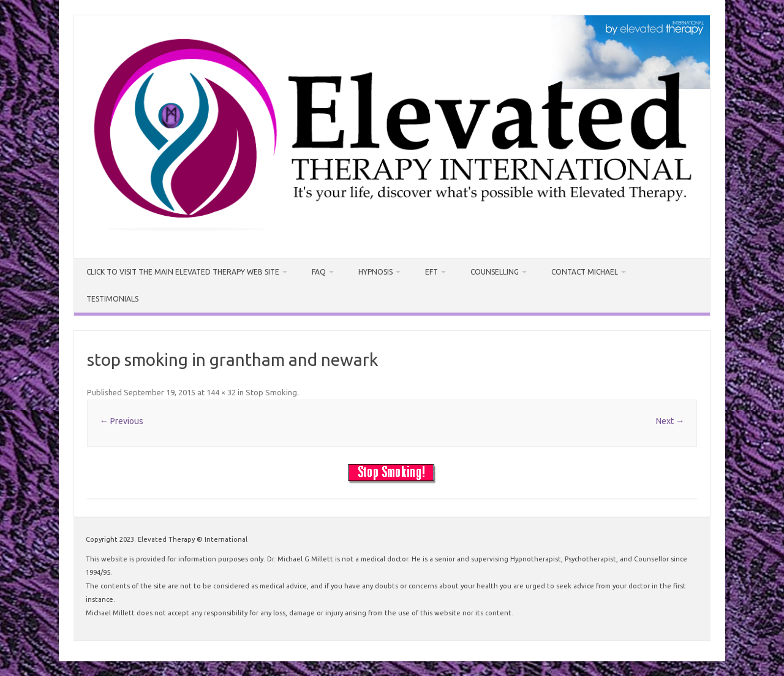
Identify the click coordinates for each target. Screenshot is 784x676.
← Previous (122, 421)
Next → (670, 421)
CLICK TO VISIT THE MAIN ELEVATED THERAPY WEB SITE (183, 272)
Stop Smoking (271, 392)
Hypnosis (375, 272)
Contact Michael (585, 272)
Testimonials (112, 299)
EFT (432, 272)
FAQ (319, 272)
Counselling (495, 272)
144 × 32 (221, 392)
